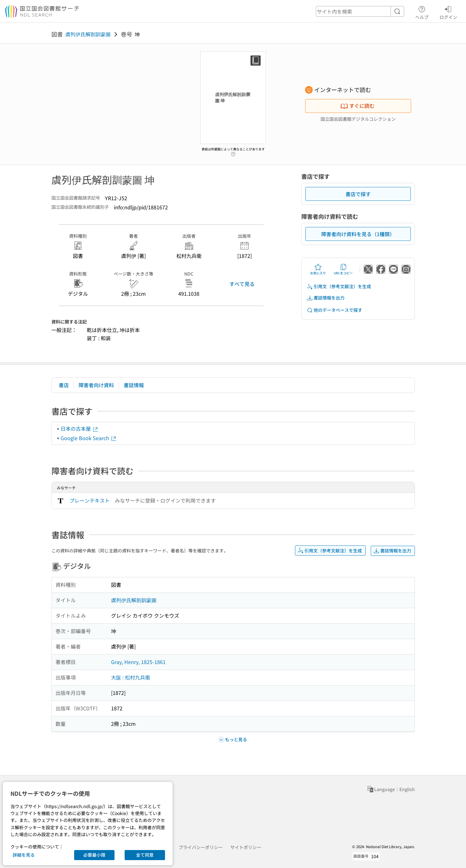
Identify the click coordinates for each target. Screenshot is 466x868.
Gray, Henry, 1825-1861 (138, 662)
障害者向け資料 (96, 385)
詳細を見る (24, 855)
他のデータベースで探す (334, 310)
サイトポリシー (246, 847)
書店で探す (358, 194)
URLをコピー (343, 269)
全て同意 (145, 855)
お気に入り (318, 269)
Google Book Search (89, 438)
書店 (64, 385)
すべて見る (242, 284)
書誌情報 (134, 385)
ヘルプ (422, 12)
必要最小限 (94, 855)
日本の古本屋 (80, 428)
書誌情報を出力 (326, 298)
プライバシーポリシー (201, 847)
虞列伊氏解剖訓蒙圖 (88, 34)
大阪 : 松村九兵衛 (131, 677)
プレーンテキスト (90, 500)
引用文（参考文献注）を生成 (339, 286)
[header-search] (360, 11)
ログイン (448, 12)
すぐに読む (357, 106)
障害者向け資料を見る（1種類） (358, 234)
